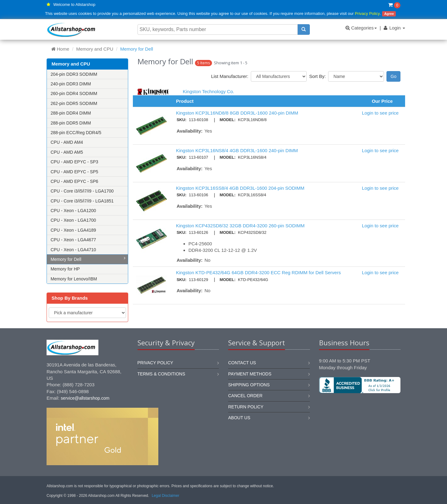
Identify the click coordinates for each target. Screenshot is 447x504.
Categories (361, 28)
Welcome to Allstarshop (74, 5)
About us (239, 418)
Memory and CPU (95, 49)
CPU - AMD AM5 (67, 152)
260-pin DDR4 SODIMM (74, 93)
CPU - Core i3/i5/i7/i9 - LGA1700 (82, 191)
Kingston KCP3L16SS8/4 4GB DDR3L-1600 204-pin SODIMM (240, 188)
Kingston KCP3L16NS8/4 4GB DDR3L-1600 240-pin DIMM (237, 150)
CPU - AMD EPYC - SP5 (74, 172)
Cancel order (245, 396)
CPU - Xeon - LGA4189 (73, 230)
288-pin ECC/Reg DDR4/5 (76, 133)
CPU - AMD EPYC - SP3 (74, 162)
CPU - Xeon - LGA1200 (73, 211)
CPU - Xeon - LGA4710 (73, 250)
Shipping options (249, 385)
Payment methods (250, 374)
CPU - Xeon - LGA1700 (73, 220)
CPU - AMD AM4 (67, 142)
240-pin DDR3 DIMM (71, 84)
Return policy (246, 407)
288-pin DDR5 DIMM (71, 123)
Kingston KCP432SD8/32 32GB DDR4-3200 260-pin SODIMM (240, 226)
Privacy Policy (367, 14)
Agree (389, 14)
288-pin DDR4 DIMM (71, 113)
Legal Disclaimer (166, 496)
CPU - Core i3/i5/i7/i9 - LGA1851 (82, 201)
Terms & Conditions (161, 374)
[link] (360, 414)
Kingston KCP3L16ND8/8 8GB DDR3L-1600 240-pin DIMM (237, 113)
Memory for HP (65, 269)
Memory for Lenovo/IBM (74, 279)
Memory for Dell (88, 259)
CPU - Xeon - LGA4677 (73, 240)
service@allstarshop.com (85, 398)
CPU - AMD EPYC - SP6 (74, 181)
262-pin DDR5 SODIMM (74, 103)
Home (60, 49)
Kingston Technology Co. (209, 91)
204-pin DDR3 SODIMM (74, 74)
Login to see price (380, 113)
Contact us (242, 363)
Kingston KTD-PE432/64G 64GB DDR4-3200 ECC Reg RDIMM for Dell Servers (258, 272)
